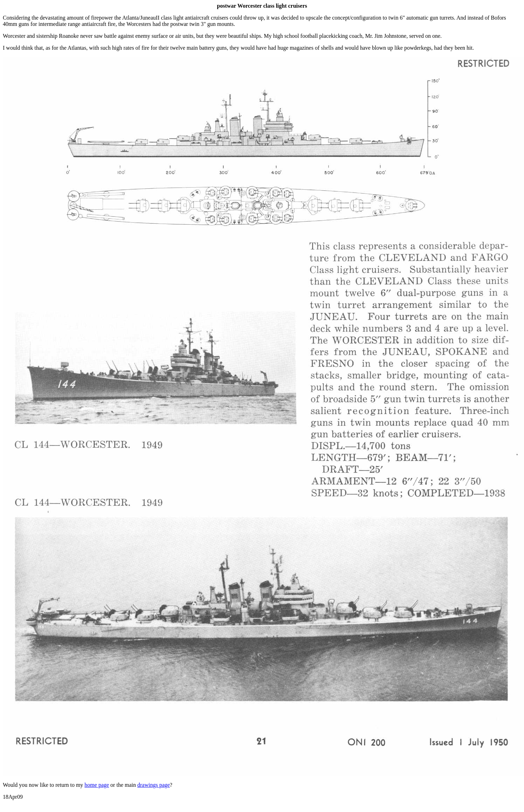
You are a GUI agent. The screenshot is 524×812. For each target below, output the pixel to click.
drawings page (154, 785)
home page (97, 785)
